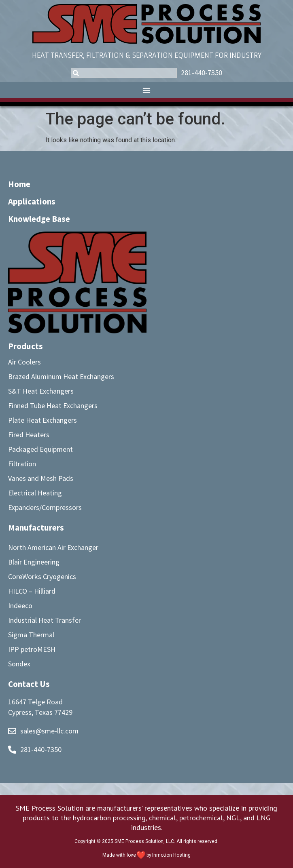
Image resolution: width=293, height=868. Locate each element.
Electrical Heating (35, 493)
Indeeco (20, 606)
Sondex (19, 664)
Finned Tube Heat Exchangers (53, 406)
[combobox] (124, 73)
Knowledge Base (39, 219)
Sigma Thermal (31, 635)
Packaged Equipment (40, 449)
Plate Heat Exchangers (42, 420)
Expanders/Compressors (45, 507)
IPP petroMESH (32, 649)
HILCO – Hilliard (32, 591)
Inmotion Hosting (171, 855)
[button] (146, 90)
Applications (32, 201)
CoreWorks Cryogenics (42, 576)
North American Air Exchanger (53, 547)
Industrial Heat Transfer (45, 620)
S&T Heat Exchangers (41, 391)
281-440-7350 (202, 73)
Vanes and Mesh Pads (41, 478)
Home (19, 184)
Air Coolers (24, 362)
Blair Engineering (34, 562)
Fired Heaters (29, 435)
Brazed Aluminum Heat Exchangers (61, 376)
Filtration (22, 464)
